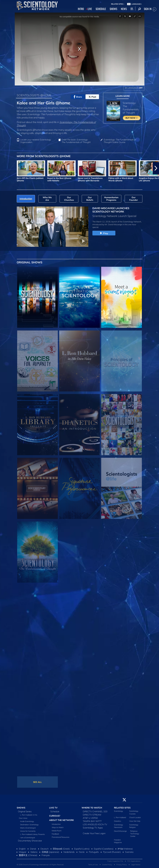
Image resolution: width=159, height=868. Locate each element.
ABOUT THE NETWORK (62, 820)
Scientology (119, 811)
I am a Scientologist (28, 837)
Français (46, 855)
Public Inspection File (115, 861)
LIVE (90, 9)
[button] (156, 168)
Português (94, 852)
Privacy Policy (122, 865)
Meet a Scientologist (28, 828)
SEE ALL (37, 782)
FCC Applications (134, 861)
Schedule (55, 811)
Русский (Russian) (112, 852)
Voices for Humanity (28, 831)
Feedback (55, 834)
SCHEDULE (101, 9)
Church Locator (135, 817)
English (22, 849)
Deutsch (45, 849)
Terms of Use (93, 865)
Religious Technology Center (135, 834)
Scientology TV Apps (93, 828)
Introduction (56, 824)
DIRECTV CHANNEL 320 (95, 811)
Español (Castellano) (104, 849)
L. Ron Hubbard (120, 817)
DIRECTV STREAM (92, 815)
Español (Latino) (82, 849)
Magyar (23, 852)
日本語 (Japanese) (50, 852)
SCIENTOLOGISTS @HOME (34, 95)
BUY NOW (132, 118)
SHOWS (113, 9)
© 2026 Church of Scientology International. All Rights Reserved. (40, 865)
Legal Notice (136, 865)
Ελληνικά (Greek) (61, 849)
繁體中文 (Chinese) (28, 855)
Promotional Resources (61, 837)
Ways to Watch (58, 827)
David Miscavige (120, 831)
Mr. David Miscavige (113, 224)
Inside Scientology (27, 821)
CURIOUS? (55, 816)
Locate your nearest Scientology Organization (36, 141)
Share (78, 97)
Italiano (34, 852)
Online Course (120, 141)
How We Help (135, 821)
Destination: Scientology (29, 825)
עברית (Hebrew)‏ (125, 849)
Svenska (129, 852)
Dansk (33, 849)
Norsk (82, 852)
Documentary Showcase (30, 841)
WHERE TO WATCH (92, 808)
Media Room (57, 831)
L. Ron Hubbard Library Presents (32, 834)
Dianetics (118, 821)
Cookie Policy (107, 865)
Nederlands (69, 852)
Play (104, 233)
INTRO (81, 9)
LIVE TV (53, 808)
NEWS (124, 9)
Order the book (76, 141)
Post (92, 97)
